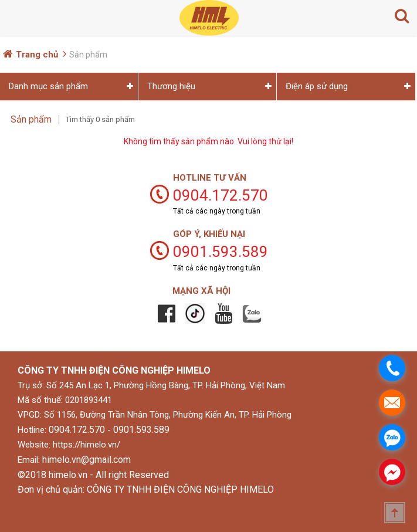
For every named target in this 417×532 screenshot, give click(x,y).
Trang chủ (37, 55)
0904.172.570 (77, 430)
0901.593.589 (141, 430)
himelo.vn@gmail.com (87, 460)
